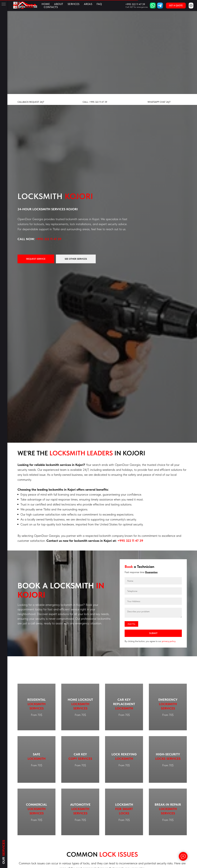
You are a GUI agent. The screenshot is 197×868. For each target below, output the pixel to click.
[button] (176, 6)
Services (74, 4)
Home (46, 4)
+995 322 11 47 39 (49, 239)
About (59, 4)
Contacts (51, 7)
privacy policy (169, 641)
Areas (88, 4)
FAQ (99, 4)
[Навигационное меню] (4, 4)
